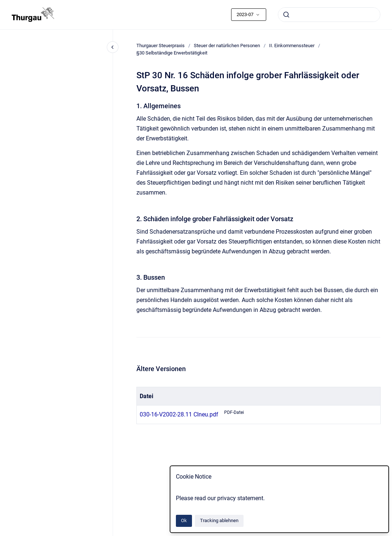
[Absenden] (286, 15)
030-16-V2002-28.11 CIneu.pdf (179, 414)
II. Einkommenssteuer (292, 46)
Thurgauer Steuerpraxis (161, 46)
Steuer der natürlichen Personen (227, 46)
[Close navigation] (113, 47)
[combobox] (329, 15)
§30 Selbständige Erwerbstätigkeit (172, 53)
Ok (184, 520)
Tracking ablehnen (219, 520)
